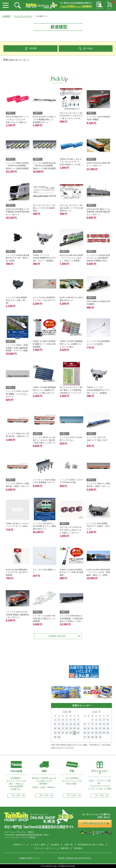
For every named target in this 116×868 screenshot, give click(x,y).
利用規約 (78, 849)
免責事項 (65, 849)
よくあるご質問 (38, 845)
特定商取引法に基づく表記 (91, 845)
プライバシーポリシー (44, 849)
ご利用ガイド (19, 845)
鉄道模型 (6, 16)
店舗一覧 (69, 845)
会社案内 (55, 845)
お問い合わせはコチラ (96, 824)
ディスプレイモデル (23, 16)
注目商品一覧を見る (57, 637)
